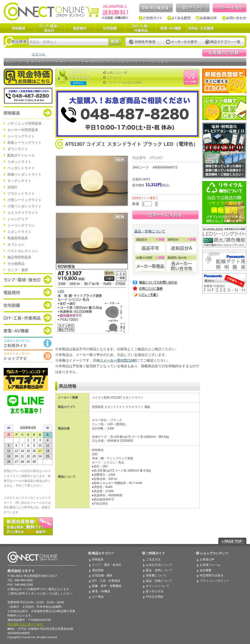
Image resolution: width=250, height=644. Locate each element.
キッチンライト (19, 181)
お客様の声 (206, 18)
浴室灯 (12, 187)
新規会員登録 (156, 8)
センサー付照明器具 (23, 130)
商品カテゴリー (103, 553)
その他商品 (16, 264)
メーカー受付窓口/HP (120, 360)
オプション (16, 244)
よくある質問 (179, 18)
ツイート (38, 54)
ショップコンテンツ (214, 553)
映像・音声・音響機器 (107, 586)
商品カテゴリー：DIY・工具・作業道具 (28, 318)
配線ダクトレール (21, 155)
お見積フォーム (210, 565)
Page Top (232, 541)
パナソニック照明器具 (25, 123)
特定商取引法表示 (212, 575)
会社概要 (206, 570)
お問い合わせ (234, 18)
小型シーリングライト (25, 200)
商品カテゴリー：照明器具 (28, 113)
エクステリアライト (23, 213)
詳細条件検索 (144, 42)
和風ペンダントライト (25, 174)
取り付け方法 (155, 591)
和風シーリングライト (25, 143)
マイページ (193, 8)
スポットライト (19, 162)
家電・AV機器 (171, 28)
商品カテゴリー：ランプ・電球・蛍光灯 (28, 279)
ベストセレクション (23, 251)
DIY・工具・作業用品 (140, 28)
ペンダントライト (21, 168)
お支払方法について (159, 565)
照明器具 (19, 28)
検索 (115, 42)
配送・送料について (159, 570)
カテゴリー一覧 (223, 42)
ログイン (78, 83)
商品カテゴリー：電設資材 (28, 292)
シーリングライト (21, 136)
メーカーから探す (182, 42)
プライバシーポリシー (214, 581)
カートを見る (230, 8)
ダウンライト (18, 149)
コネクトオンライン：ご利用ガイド (28, 343)
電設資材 (80, 28)
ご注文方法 (153, 559)
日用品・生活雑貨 (201, 28)
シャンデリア (18, 219)
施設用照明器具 (19, 257)
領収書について (156, 575)
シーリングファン (21, 225)
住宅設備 (110, 28)
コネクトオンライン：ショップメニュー (28, 356)
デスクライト (75, 62)
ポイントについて (158, 586)
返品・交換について (150, 231)
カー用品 (98, 597)
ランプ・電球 (18, 270)
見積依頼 (224, 53)
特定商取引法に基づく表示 (25, 624)
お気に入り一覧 (117, 73)
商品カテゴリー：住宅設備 (28, 305)
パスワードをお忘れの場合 (125, 83)
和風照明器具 (18, 238)
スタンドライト (19, 232)
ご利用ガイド (150, 18)
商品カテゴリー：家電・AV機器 (28, 330)
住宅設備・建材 (102, 575)
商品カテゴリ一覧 (18, 62)
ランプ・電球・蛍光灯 (49, 28)
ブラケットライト (21, 194)
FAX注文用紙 (155, 597)
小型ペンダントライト (25, 206)
